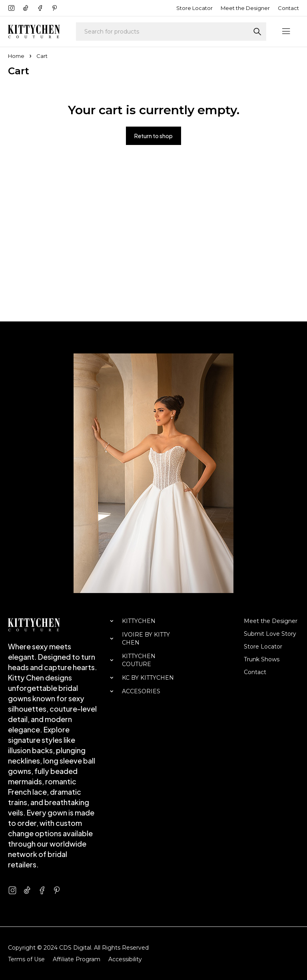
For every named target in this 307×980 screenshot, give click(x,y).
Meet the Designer (245, 8)
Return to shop (153, 136)
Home (16, 56)
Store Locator (194, 8)
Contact (288, 8)
